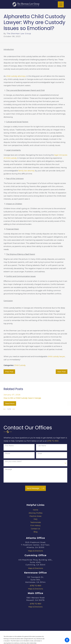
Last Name (42, 446)
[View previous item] (5, 409)
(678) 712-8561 (53, 441)
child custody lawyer (56, 356)
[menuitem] (35, 510)
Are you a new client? (14, 462)
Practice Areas (35, 516)
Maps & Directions (36, 551)
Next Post (62, 372)
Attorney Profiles (36, 513)
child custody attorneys (16, 76)
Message (9, 469)
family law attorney (27, 171)
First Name (10, 446)
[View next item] (13, 409)
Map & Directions (35, 607)
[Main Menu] (61, 4)
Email (40, 454)
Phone (8, 454)
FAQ (35, 519)
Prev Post (9, 372)
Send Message (35, 488)
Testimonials (36, 522)
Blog (36, 532)
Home (36, 510)
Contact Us (35, 529)
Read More (10, 403)
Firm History (35, 525)
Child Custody (20, 365)
